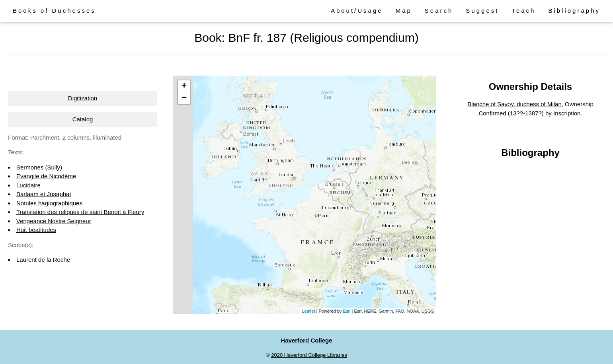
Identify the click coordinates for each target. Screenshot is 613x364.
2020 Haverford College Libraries (309, 355)
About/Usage (357, 11)
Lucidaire (28, 185)
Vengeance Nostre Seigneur (54, 221)
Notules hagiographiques (49, 203)
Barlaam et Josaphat (44, 194)
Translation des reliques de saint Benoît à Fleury (80, 212)
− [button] (184, 98)
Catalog (83, 119)
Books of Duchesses (54, 11)
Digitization (83, 98)
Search (439, 11)
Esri (347, 311)
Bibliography (574, 11)
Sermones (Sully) (39, 167)
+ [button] (184, 86)
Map (404, 11)
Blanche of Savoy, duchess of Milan (514, 104)
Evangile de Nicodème (46, 176)
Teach (523, 11)
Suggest (482, 11)
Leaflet (308, 311)
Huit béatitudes (36, 230)
